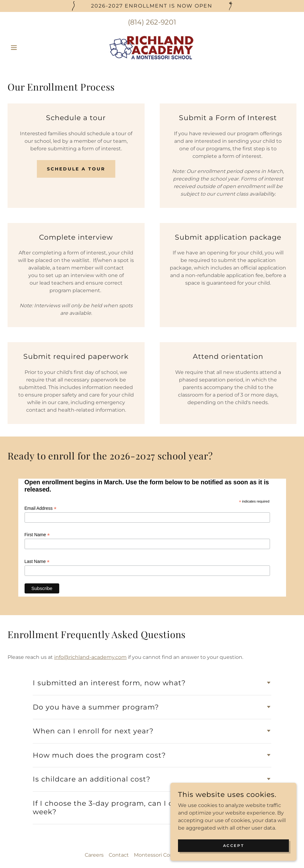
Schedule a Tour (76, 169)
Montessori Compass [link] (160, 772)
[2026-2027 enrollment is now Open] (152, 6)
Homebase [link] (205, 772)
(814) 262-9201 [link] (152, 22)
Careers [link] (94, 772)
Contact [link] (119, 772)
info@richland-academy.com (90, 574)
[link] (152, 47)
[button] (29, 47)
